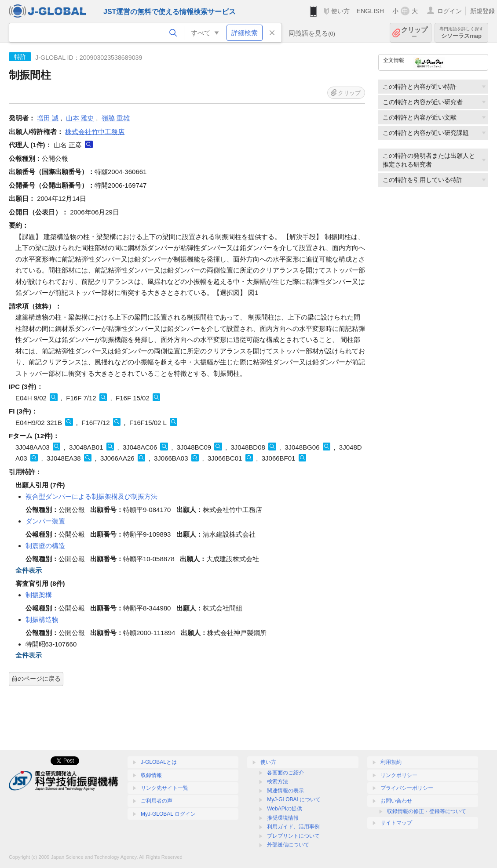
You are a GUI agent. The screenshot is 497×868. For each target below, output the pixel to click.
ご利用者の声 (157, 801)
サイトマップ (396, 823)
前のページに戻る (36, 679)
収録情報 (151, 775)
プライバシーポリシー (407, 788)
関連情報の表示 (285, 791)
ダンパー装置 (45, 521)
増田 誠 (48, 118)
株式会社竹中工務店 (95, 132)
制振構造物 (42, 619)
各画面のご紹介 (285, 773)
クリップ (414, 33)
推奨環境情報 (283, 818)
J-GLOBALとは (159, 762)
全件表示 (29, 570)
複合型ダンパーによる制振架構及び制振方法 (91, 496)
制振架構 (39, 595)
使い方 (340, 11)
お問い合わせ (396, 801)
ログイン (449, 11)
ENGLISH (370, 11)
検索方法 (278, 781)
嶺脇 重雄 (116, 118)
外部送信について (288, 845)
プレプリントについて (293, 836)
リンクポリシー (399, 775)
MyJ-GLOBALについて (294, 799)
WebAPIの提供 (285, 809)
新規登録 (482, 11)
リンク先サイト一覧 (164, 788)
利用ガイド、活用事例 (293, 827)
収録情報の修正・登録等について (427, 811)
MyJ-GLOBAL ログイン (168, 814)
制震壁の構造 (45, 546)
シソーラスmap (461, 33)
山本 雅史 (80, 118)
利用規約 (391, 762)
